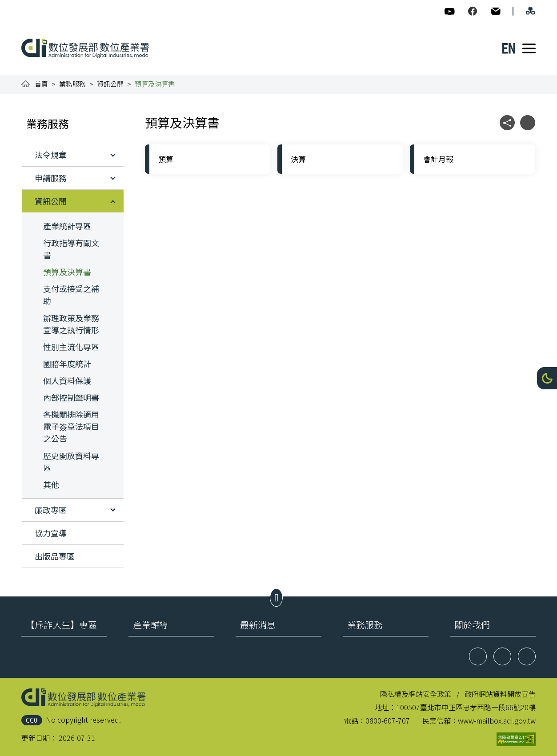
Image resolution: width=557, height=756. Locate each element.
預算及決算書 (67, 272)
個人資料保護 (67, 380)
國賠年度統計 (67, 364)
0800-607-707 (388, 720)
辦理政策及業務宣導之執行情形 (71, 324)
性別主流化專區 (71, 347)
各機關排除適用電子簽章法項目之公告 (71, 426)
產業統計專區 (67, 226)
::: (28, 5)
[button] (547, 378)
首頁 (41, 84)
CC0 (32, 720)
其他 (51, 484)
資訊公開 (110, 84)
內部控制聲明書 (71, 397)
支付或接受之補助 (71, 294)
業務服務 (72, 84)
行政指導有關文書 (71, 249)
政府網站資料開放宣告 (500, 694)
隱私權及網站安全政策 (416, 694)
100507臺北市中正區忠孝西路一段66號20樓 (466, 707)
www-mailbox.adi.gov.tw (497, 720)
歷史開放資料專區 (71, 462)
